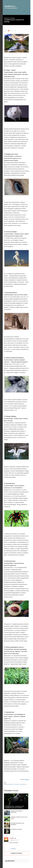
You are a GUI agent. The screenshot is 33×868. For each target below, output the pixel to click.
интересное (16, 784)
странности (11, 784)
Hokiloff (12, 838)
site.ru (14, 7)
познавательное (23, 784)
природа (6, 784)
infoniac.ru (27, 779)
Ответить (13, 849)
